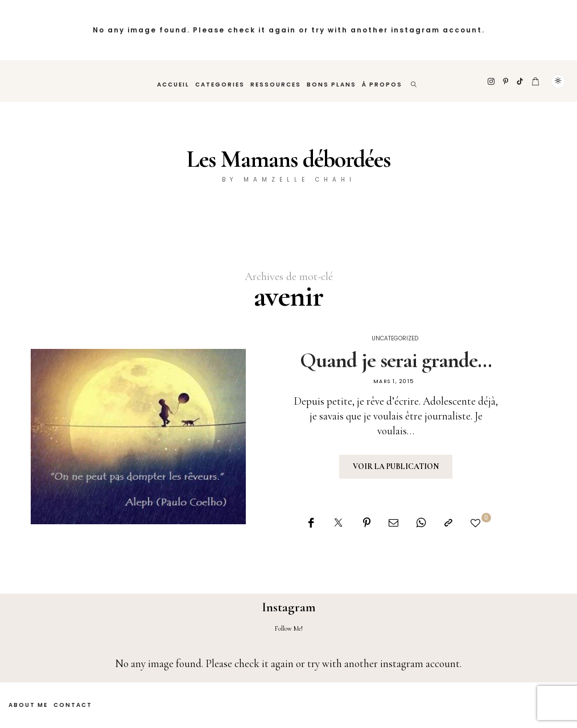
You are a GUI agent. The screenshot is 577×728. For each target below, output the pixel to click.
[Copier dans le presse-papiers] (448, 523)
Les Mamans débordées (288, 159)
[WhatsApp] (421, 523)
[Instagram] (492, 81)
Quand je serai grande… (396, 360)
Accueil (173, 85)
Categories (220, 85)
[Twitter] (338, 523)
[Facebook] (311, 523)
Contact (73, 705)
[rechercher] (414, 81)
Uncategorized (395, 338)
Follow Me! (289, 628)
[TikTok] (520, 81)
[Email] (393, 523)
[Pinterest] (506, 81)
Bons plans (331, 85)
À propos (382, 85)
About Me (28, 705)
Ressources (276, 85)
